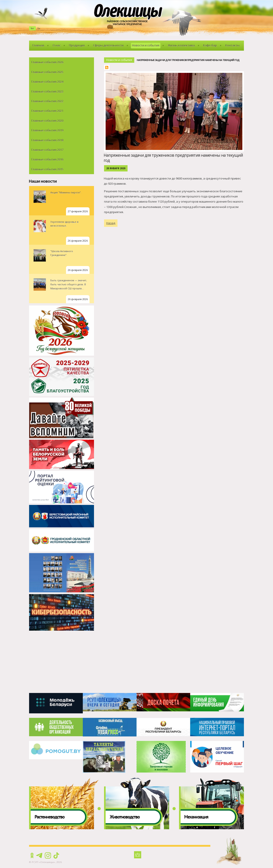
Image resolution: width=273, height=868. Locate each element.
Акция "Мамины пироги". (66, 192)
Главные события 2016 (47, 159)
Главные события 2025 (47, 72)
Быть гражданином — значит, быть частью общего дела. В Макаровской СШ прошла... (69, 284)
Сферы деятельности (108, 45)
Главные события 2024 (47, 82)
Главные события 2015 (47, 169)
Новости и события (146, 45)
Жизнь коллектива (181, 45)
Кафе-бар (210, 45)
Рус (39, 28)
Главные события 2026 (47, 62)
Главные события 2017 (47, 150)
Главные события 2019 (47, 130)
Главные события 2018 (47, 140)
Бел (32, 28)
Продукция (77, 45)
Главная (38, 45)
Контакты (232, 45)
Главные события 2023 (47, 91)
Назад (111, 223)
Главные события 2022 (47, 101)
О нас (57, 45)
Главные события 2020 (47, 121)
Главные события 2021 (47, 111)
